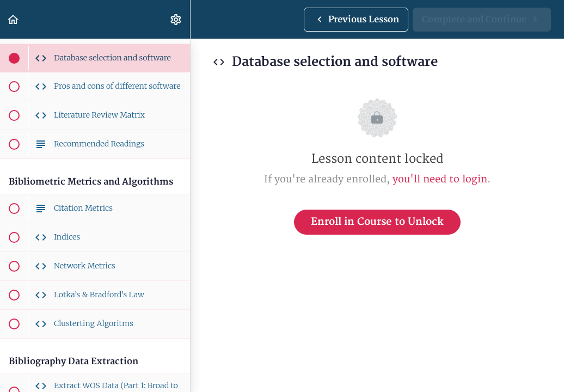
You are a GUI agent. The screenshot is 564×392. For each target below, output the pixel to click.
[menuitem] (176, 19)
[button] (14, 19)
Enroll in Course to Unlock (377, 222)
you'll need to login (440, 179)
